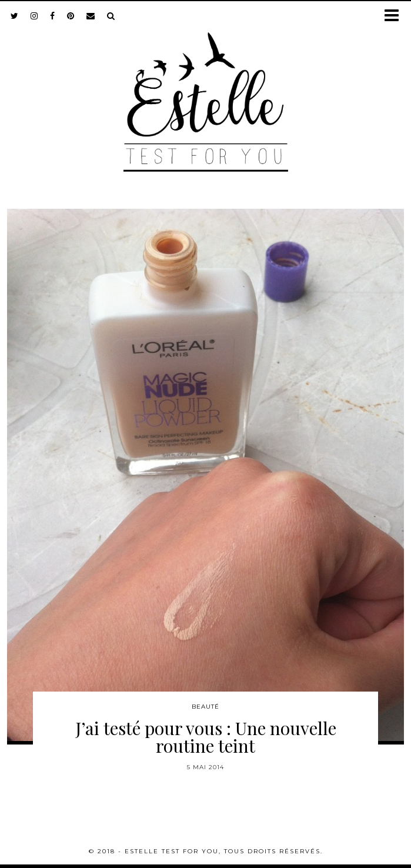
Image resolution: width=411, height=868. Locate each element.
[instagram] (34, 16)
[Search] (111, 16)
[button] (395, 16)
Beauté (205, 707)
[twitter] (15, 16)
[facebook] (53, 16)
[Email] (91, 16)
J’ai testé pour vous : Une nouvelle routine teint (206, 737)
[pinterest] (71, 16)
